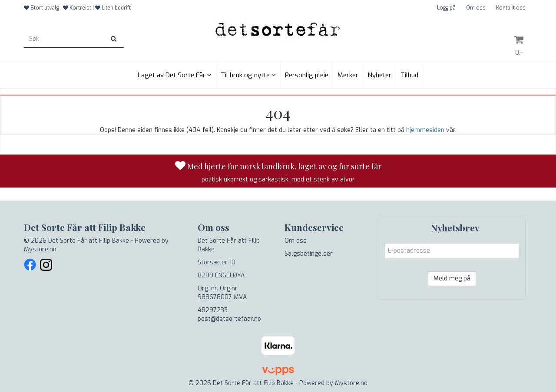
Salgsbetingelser (309, 254)
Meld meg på (452, 278)
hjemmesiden (425, 130)
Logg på (446, 8)
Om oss (476, 8)
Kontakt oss (511, 8)
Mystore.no (40, 249)
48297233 (213, 310)
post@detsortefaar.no (229, 319)
